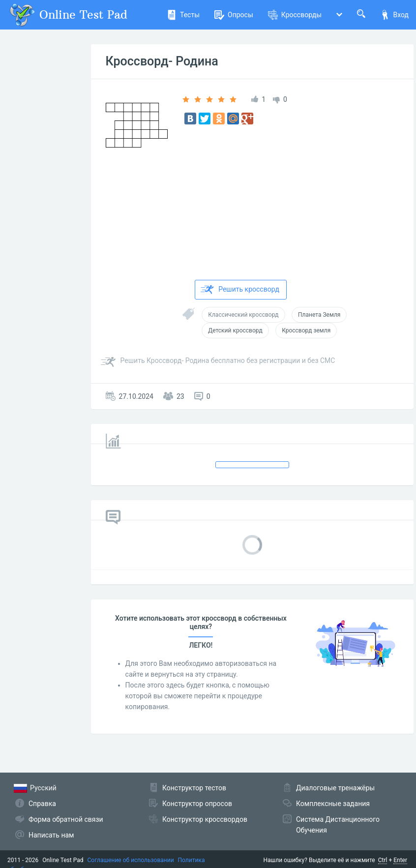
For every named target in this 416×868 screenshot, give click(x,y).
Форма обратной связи (66, 819)
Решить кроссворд (240, 290)
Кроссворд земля (306, 330)
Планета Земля (319, 315)
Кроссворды (295, 15)
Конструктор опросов (197, 804)
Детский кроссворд (235, 330)
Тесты (183, 15)
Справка (42, 804)
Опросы (234, 15)
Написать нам (51, 835)
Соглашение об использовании (131, 860)
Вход (394, 15)
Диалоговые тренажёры (335, 788)
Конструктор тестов (194, 788)
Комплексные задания (333, 804)
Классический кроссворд (243, 315)
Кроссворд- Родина (162, 61)
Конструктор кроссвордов (205, 819)
